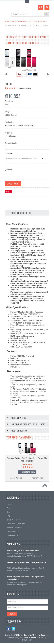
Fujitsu (8, 84)
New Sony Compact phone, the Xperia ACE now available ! (26, 579)
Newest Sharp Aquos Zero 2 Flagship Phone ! (27, 564)
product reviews (24, 88)
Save (10, 192)
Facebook (9, 629)
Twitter (13, 629)
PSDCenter (27, 640)
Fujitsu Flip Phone (37, 21)
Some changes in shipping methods (23, 551)
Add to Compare (38, 479)
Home (7, 21)
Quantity (8, 170)
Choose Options (29, 472)
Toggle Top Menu (27, 2)
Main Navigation (7, 14)
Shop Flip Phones (19, 21)
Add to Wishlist (16, 479)
